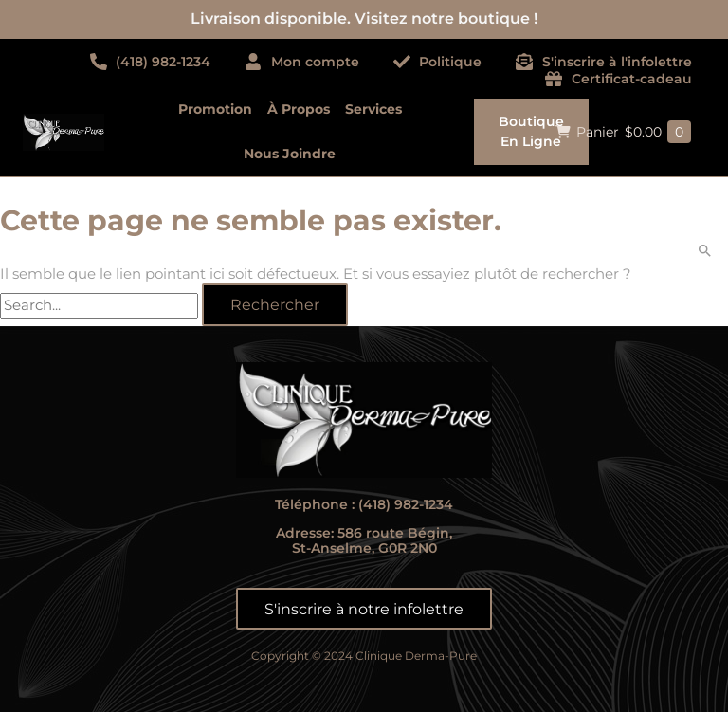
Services (373, 109)
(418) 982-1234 (406, 504)
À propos (299, 109)
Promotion (215, 109)
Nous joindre (290, 154)
